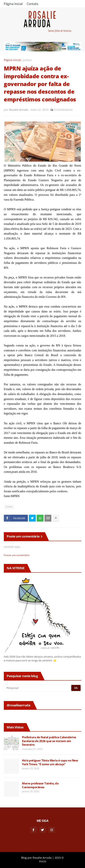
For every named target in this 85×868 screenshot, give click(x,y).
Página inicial (12, 60)
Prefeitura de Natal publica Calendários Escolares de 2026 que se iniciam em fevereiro (49, 741)
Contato (33, 4)
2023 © (59, 858)
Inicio (43, 861)
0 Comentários (63, 110)
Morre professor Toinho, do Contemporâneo (40, 785)
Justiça (27, 60)
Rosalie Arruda (42, 858)
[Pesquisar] (38, 688)
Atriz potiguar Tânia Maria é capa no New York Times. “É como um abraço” (50, 762)
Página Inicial (13, 4)
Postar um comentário (17, 555)
